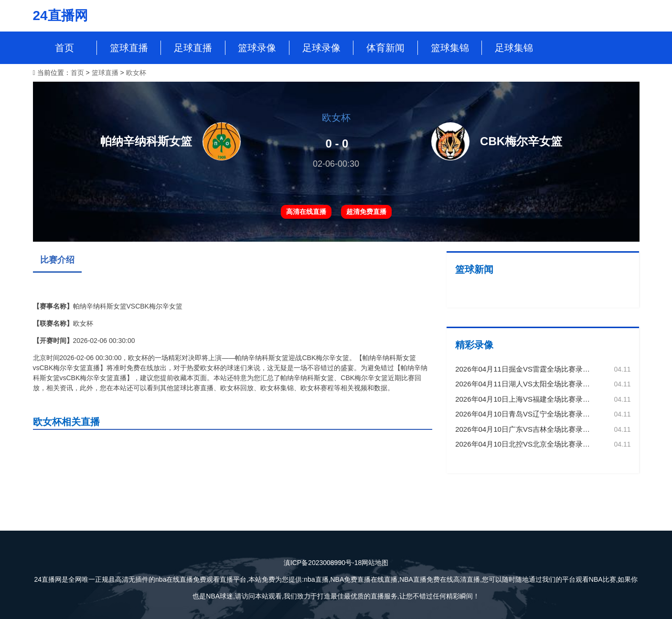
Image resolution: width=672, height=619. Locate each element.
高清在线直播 (306, 212)
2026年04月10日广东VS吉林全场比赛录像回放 (530, 429)
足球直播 (193, 48)
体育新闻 (385, 48)
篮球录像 (257, 48)
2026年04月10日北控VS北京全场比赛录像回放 (530, 444)
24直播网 (60, 16)
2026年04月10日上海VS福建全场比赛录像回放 (530, 399)
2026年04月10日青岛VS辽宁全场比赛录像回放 (530, 414)
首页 (64, 48)
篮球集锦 (450, 48)
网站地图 (375, 563)
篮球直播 (129, 48)
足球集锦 (514, 48)
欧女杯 (136, 73)
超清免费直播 (366, 212)
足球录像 (321, 48)
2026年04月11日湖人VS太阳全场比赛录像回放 (530, 384)
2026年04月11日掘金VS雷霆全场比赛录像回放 (530, 369)
